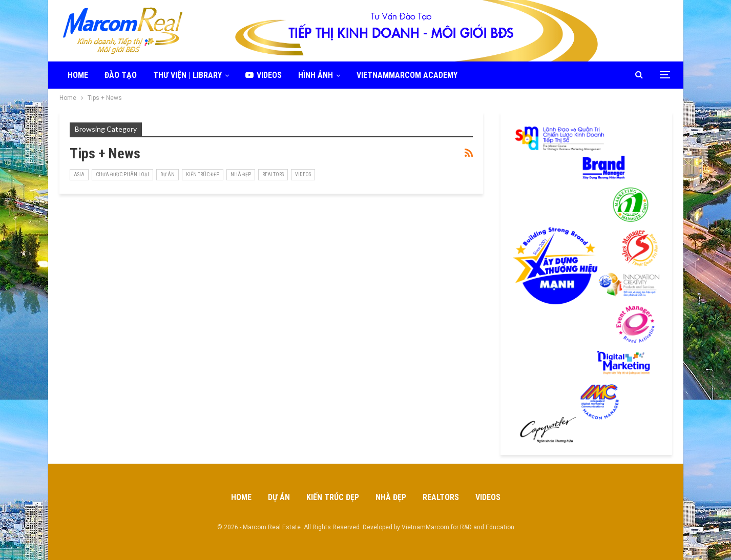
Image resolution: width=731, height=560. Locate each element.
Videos (264, 75)
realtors (273, 174)
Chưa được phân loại (122, 174)
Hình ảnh (316, 75)
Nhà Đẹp (241, 174)
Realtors (441, 497)
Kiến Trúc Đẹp (203, 174)
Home (78, 75)
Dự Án (168, 174)
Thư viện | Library (187, 75)
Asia (79, 174)
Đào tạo (121, 75)
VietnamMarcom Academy (407, 75)
